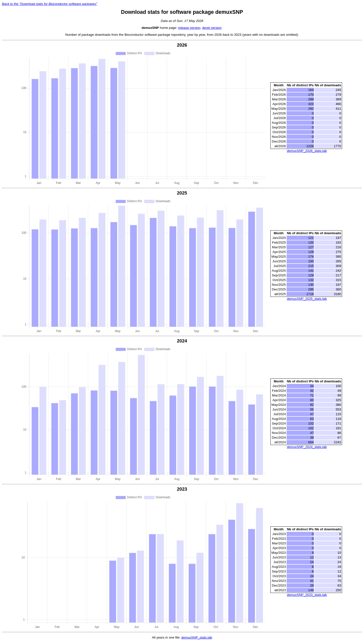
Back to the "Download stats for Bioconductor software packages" (50, 4)
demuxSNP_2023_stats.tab (307, 595)
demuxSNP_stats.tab (197, 638)
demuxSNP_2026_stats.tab (307, 151)
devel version (212, 28)
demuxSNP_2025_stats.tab (307, 299)
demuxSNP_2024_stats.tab (307, 447)
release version (189, 28)
